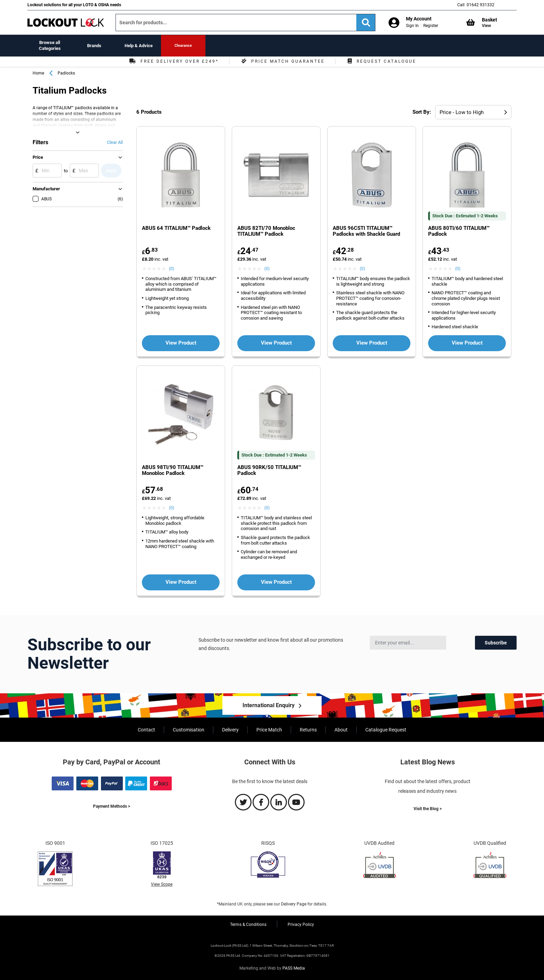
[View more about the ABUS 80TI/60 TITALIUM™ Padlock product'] (467, 176)
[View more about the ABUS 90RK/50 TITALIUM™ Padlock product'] (276, 415)
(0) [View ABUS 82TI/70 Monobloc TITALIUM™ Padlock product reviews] (267, 269)
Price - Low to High (462, 112)
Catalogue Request (386, 730)
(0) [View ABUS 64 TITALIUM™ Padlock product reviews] (172, 269)
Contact (146, 730)
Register (431, 26)
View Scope (162, 884)
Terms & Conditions (248, 925)
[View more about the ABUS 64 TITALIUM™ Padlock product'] (181, 176)
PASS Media (294, 968)
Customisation (189, 730)
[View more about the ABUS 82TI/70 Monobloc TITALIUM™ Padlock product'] (276, 176)
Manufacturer (46, 189)
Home (38, 73)
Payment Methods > (112, 806)
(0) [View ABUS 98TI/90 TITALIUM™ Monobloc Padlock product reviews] (172, 508)
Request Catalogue (381, 61)
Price (38, 157)
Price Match (269, 730)
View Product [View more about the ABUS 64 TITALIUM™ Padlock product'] (181, 343)
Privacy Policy (301, 925)
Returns (308, 730)
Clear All (115, 142)
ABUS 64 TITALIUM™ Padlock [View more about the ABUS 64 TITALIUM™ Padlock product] (176, 228)
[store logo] (66, 23)
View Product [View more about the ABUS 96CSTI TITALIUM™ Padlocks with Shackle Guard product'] (372, 343)
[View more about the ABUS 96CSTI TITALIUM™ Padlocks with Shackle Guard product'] (372, 176)
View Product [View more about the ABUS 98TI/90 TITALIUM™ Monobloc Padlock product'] (181, 582)
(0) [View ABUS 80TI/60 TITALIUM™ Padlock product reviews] (458, 269)
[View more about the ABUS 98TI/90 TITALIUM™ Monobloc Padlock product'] (181, 415)
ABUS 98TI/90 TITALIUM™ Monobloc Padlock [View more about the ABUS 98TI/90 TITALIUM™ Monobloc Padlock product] (173, 470)
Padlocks (66, 73)
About (341, 730)
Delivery (230, 730)
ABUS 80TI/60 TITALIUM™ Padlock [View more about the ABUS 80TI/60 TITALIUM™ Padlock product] (459, 231)
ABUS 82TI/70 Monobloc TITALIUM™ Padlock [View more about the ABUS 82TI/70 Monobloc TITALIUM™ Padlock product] (266, 231)
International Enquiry (269, 705)
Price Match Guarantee (282, 61)
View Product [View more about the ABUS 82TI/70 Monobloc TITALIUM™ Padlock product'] (276, 343)
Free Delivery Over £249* (173, 61)
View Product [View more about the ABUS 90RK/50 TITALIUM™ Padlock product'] (276, 582)
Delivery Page (294, 904)
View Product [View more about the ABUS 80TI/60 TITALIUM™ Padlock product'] (467, 343)
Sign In (412, 26)
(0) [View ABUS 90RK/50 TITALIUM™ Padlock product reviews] (267, 508)
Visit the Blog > (428, 809)
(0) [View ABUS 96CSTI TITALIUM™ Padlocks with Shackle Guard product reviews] (362, 269)
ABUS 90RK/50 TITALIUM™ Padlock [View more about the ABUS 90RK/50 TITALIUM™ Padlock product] (269, 470)
